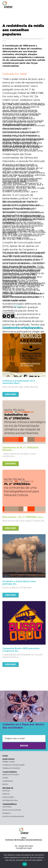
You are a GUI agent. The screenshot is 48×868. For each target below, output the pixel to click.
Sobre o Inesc (9, 762)
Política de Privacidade (13, 816)
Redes (5, 784)
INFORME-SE (8, 788)
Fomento (7, 813)
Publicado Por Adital (15, 74)
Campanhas (8, 781)
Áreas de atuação (11, 775)
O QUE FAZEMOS (10, 772)
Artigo (18, 306)
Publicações (8, 797)
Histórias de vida (10, 800)
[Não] (45, 860)
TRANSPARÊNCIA (10, 804)
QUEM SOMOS (8, 759)
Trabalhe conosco (11, 768)
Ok (25, 864)
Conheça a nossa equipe (14, 765)
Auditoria (7, 807)
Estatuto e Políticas (12, 810)
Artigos (6, 794)
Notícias (6, 791)
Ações (5, 778)
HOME (5, 756)
